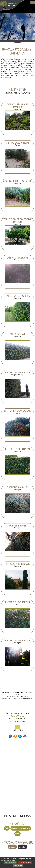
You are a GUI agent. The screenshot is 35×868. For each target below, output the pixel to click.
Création (12, 847)
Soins (17, 834)
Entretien (22, 847)
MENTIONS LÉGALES (13, 697)
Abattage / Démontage (21, 828)
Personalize (18, 865)
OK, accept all (10, 863)
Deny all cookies (25, 863)
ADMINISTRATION (28, 699)
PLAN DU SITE (18, 699)
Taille (7, 828)
